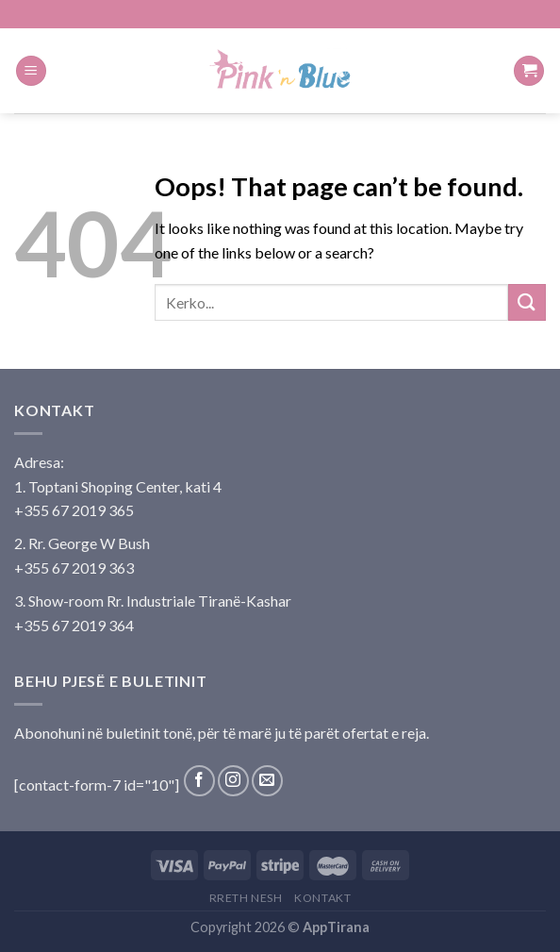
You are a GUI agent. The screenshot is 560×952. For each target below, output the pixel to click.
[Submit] (527, 302)
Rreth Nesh (246, 898)
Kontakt (322, 898)
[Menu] (31, 71)
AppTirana (336, 927)
